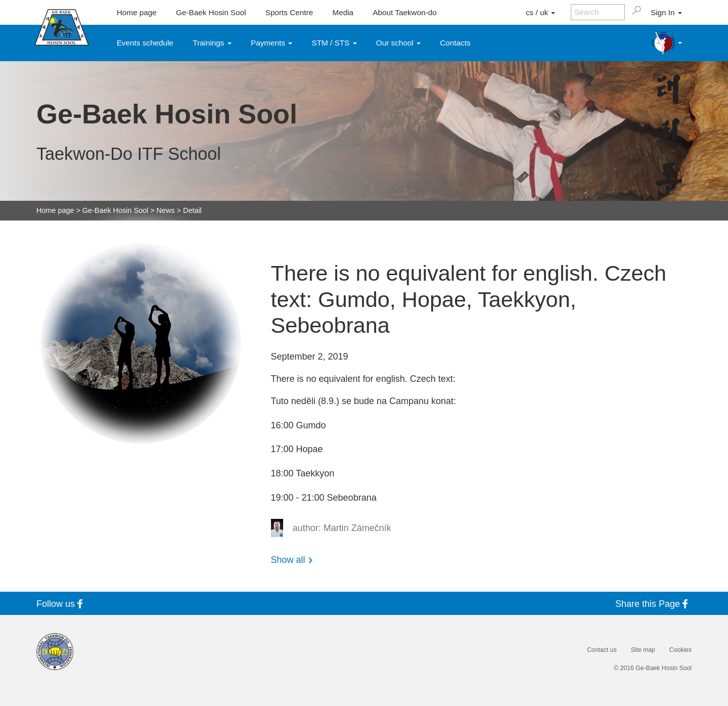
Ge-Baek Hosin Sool (211, 12)
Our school (398, 43)
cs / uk (540, 12)
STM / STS (334, 43)
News (166, 210)
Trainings (212, 43)
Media (343, 12)
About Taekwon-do (404, 12)
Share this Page (653, 604)
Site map (643, 650)
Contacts (455, 43)
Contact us (602, 650)
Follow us (61, 604)
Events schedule (145, 43)
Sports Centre (289, 12)
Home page (137, 12)
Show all (288, 560)
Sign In (666, 12)
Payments (271, 43)
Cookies (680, 650)
